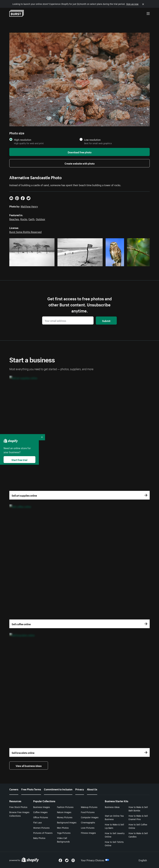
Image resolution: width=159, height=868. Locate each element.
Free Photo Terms (31, 789)
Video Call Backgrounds (63, 840)
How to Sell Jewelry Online (115, 835)
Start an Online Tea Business (114, 817)
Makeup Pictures (89, 807)
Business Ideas (112, 807)
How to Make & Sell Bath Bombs (138, 809)
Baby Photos (39, 838)
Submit (106, 321)
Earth (32, 219)
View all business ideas (29, 766)
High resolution (23, 140)
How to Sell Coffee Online (138, 826)
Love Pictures (88, 828)
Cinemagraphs (88, 822)
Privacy (80, 789)
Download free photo (80, 152)
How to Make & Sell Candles (138, 835)
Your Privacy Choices (95, 860)
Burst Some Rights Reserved (25, 232)
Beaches (14, 219)
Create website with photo (80, 163)
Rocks (24, 219)
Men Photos (63, 828)
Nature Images (64, 812)
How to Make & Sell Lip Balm (114, 826)
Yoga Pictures (64, 833)
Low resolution (92, 140)
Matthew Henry (29, 206)
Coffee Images (40, 812)
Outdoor (41, 219)
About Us (92, 789)
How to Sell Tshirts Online (114, 844)
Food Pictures (88, 812)
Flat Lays (37, 822)
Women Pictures (41, 828)
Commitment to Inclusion (58, 789)
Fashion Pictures (65, 807)
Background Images (67, 822)
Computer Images (90, 817)
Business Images (42, 807)
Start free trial (19, 460)
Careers (14, 789)
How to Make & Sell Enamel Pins (138, 817)
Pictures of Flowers (43, 833)
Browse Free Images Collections (19, 814)
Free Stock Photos (18, 807)
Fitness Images (88, 833)
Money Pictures (65, 817)
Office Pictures (41, 817)
